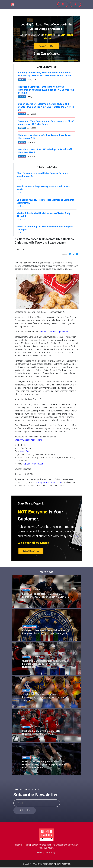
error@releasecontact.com (48, 482)
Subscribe (25, 810)
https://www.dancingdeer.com (55, 332)
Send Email (25, 451)
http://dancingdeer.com (33, 464)
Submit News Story (47, 46)
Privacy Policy (50, 853)
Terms (39, 853)
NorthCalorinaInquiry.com (41, 864)
